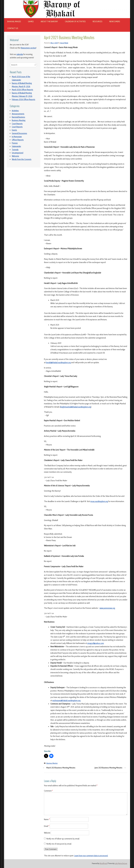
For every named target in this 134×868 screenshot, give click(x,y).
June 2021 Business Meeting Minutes (108, 768)
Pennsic (15, 143)
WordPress (103, 863)
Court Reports (17, 124)
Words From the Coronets (22, 159)
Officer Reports (18, 140)
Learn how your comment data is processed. (91, 856)
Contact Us (13, 28)
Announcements (18, 114)
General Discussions (19, 133)
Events (14, 130)
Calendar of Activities (75, 21)
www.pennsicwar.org (107, 608)
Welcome (15, 156)
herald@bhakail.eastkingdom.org (58, 363)
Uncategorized (18, 153)
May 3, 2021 (54, 43)
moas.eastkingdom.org (99, 501)
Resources (98, 21)
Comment (48, 791)
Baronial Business (18, 117)
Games (31, 21)
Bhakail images (14, 21)
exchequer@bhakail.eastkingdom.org (66, 701)
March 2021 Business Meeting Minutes (61, 768)
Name (47, 819)
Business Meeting (19, 120)
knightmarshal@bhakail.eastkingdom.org (76, 407)
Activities (15, 111)
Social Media (64, 43)
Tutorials (15, 150)
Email (47, 826)
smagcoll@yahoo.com (96, 643)
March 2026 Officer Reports (22, 90)
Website (47, 833)
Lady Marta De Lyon (121, 863)
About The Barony (49, 21)
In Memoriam (17, 137)
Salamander (16, 146)
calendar (20, 54)
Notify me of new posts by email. (59, 844)
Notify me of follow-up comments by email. (63, 839)
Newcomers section (28, 48)
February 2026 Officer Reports (23, 99)
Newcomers (115, 21)
